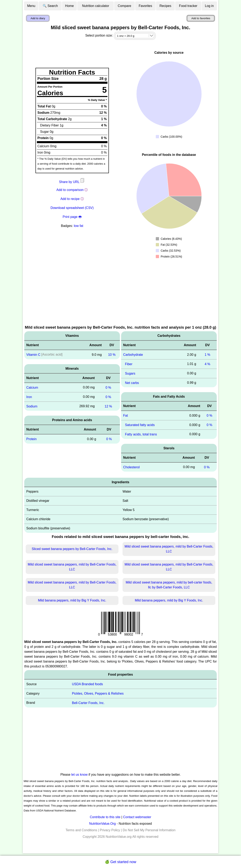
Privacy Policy (110, 830)
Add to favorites (201, 18)
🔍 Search (50, 6)
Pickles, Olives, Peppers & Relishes (98, 693)
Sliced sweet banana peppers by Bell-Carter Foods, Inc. (72, 549)
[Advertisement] (120, 294)
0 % (108, 388)
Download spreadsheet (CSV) (72, 208)
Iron (29, 397)
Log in (209, 6)
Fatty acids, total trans (141, 434)
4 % (208, 364)
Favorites (145, 6)
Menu (31, 6)
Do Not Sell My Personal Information (149, 830)
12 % (108, 406)
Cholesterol (131, 467)
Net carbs (132, 383)
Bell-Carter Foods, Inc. (88, 703)
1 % (208, 355)
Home (69, 6)
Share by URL (72, 182)
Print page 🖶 (72, 217)
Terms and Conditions (81, 830)
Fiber (129, 364)
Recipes (165, 6)
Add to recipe (70, 199)
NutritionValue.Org (102, 824)
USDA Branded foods (87, 684)
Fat (125, 416)
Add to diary (38, 18)
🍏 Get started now (120, 862)
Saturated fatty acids (140, 425)
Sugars (130, 373)
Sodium (32, 406)
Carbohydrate (133, 355)
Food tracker (188, 6)
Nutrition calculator (96, 6)
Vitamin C (33, 355)
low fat (78, 226)
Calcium (32, 388)
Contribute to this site (105, 817)
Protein (32, 439)
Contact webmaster (137, 817)
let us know (80, 775)
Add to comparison (70, 190)
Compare (125, 6)
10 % (112, 355)
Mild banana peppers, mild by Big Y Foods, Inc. (72, 600)
